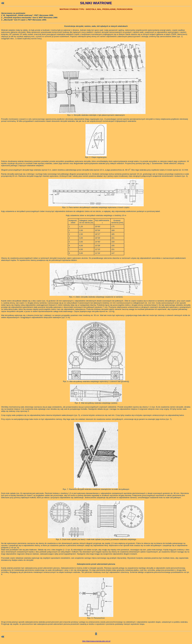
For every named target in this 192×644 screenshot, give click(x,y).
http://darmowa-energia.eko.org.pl (96, 641)
